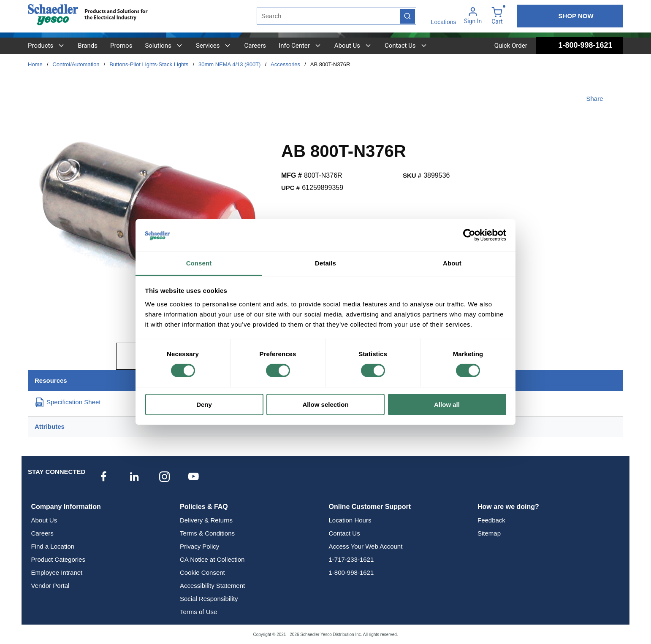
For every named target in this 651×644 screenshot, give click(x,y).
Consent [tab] (199, 263)
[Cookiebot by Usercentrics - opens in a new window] (469, 235)
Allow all (447, 405)
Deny (204, 405)
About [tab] (452, 263)
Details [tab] (325, 263)
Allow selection (325, 405)
